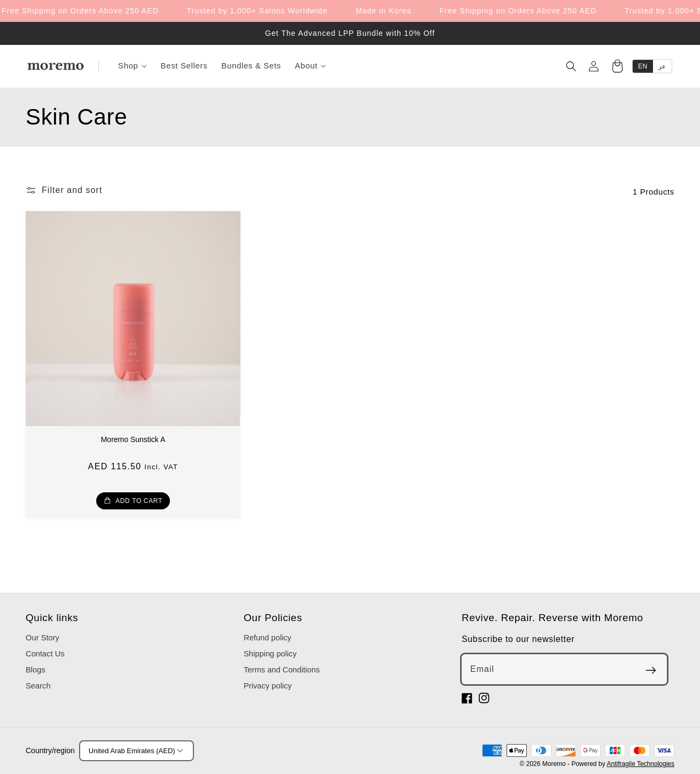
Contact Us (45, 654)
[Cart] (617, 67)
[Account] (594, 66)
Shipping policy (270, 654)
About (310, 65)
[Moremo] (56, 66)
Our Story (42, 638)
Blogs (36, 670)
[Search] (571, 66)
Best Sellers (184, 65)
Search (38, 686)
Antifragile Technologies (640, 764)
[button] (64, 190)
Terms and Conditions (282, 670)
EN (643, 66)
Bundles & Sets (251, 65)
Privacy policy (268, 686)
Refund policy (267, 638)
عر (662, 66)
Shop (133, 65)
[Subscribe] (651, 670)
